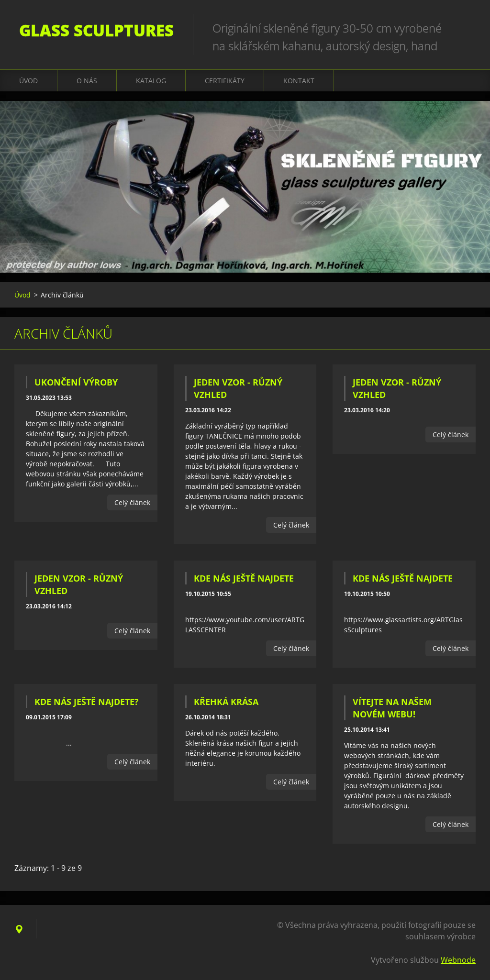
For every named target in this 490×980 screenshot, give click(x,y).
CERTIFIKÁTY (225, 81)
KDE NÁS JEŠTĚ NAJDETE (244, 578)
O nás (87, 81)
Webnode (458, 960)
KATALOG (151, 81)
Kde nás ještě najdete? (87, 702)
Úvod (28, 81)
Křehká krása (226, 702)
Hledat (465, 28)
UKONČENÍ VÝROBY (76, 382)
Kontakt (299, 81)
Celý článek (132, 502)
